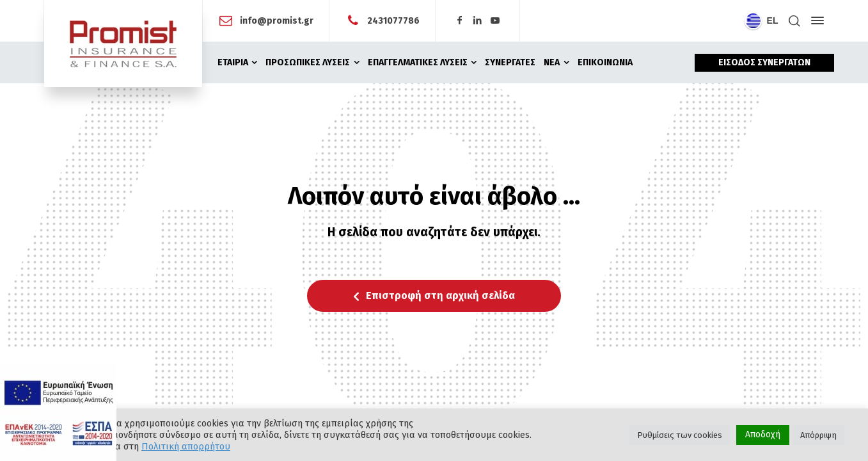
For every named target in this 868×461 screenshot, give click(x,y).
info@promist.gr (277, 20)
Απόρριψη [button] (818, 435)
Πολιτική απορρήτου (186, 446)
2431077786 (393, 20)
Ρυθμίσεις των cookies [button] (680, 435)
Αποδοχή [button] (763, 434)
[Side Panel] (815, 20)
